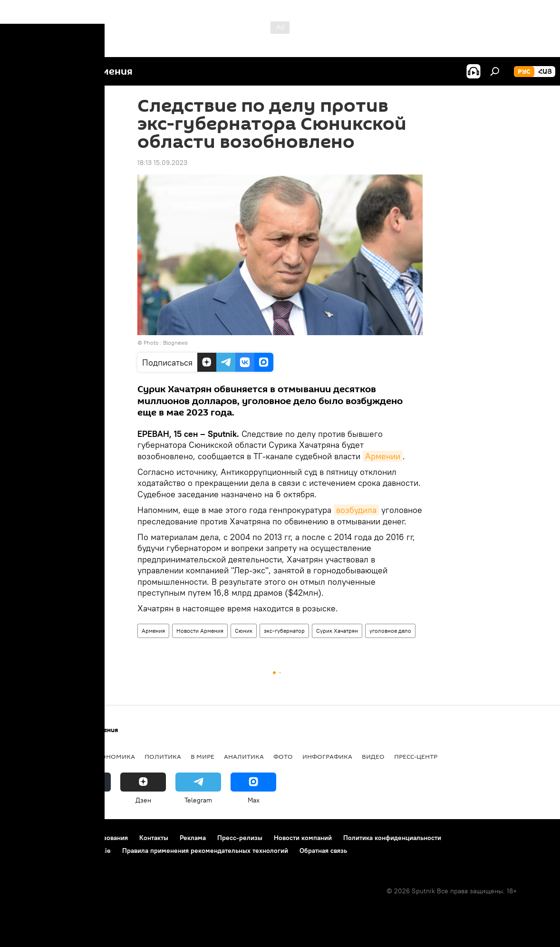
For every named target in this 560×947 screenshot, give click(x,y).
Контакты (154, 838)
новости (26, 756)
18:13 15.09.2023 (162, 163)
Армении (383, 456)
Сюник (244, 631)
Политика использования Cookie (60, 850)
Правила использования (91, 838)
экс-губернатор (284, 631)
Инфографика (327, 756)
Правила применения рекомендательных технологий (205, 850)
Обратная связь (323, 850)
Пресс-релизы (240, 838)
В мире (203, 756)
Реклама (193, 838)
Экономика (114, 756)
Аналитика (244, 756)
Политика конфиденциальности (392, 838)
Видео (373, 756)
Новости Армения (200, 631)
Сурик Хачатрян (337, 631)
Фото (283, 756)
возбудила (356, 510)
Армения (153, 631)
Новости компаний (303, 838)
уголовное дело (390, 631)
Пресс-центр (416, 756)
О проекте (26, 838)
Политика (163, 756)
